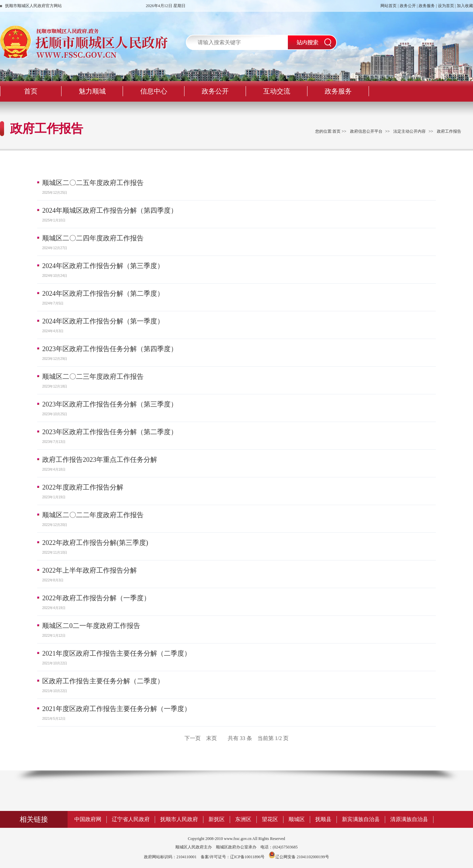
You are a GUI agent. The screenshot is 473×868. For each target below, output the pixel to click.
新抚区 (217, 819)
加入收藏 (465, 6)
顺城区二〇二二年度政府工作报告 (93, 515)
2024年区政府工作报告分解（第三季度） (103, 266)
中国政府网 (88, 819)
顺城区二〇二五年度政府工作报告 (93, 183)
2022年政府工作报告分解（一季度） (96, 598)
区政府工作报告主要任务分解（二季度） (103, 681)
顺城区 (297, 819)
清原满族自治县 (409, 819)
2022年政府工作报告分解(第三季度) (95, 543)
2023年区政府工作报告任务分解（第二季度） (110, 432)
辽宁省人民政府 (131, 819)
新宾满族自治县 (361, 819)
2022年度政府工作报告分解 (83, 487)
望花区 (270, 819)
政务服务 (427, 6)
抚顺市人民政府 (179, 819)
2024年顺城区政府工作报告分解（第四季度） (110, 210)
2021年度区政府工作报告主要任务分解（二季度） (117, 653)
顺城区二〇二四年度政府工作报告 (93, 238)
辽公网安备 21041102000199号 (299, 857)
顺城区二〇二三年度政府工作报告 (93, 376)
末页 (211, 738)
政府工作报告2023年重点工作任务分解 (100, 459)
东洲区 (243, 819)
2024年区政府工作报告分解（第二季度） (103, 293)
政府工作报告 (449, 131)
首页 (337, 131)
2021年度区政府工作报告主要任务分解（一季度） (117, 709)
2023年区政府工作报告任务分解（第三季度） (110, 404)
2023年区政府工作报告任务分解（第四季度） (110, 349)
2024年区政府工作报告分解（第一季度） (103, 321)
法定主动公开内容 (409, 131)
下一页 (193, 738)
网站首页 (389, 6)
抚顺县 (323, 819)
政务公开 (408, 6)
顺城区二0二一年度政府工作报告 (91, 626)
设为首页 (446, 6)
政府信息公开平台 (366, 131)
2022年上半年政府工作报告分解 (90, 570)
